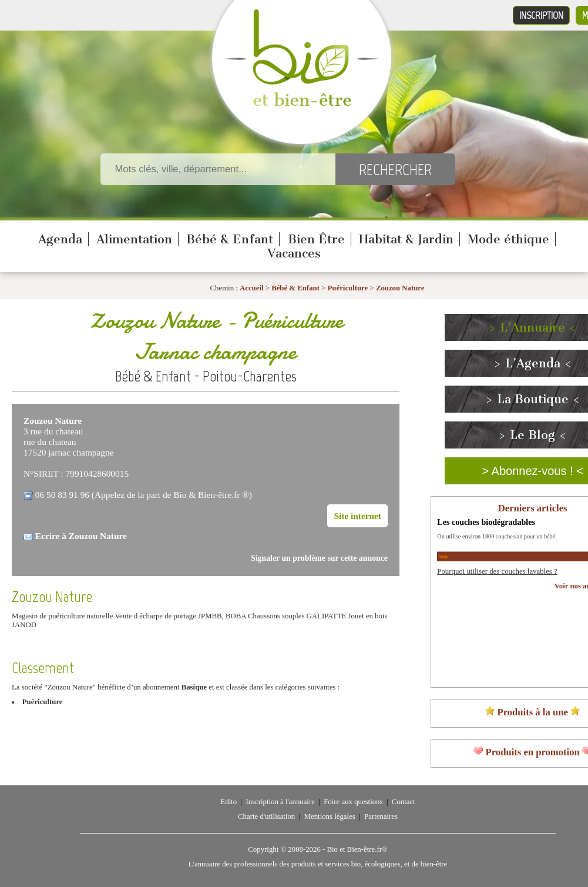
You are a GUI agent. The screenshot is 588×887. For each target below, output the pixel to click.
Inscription (541, 15)
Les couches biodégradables (486, 522)
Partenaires (381, 816)
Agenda (60, 239)
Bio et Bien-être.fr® (357, 849)
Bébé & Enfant (230, 239)
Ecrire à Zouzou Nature (81, 536)
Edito (229, 802)
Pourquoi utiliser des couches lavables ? (497, 571)
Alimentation (134, 239)
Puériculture (349, 288)
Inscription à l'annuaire (280, 802)
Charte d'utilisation (266, 816)
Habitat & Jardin (406, 239)
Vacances (294, 253)
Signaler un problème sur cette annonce (319, 558)
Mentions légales (330, 816)
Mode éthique (508, 239)
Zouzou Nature (400, 288)
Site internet (357, 516)
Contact (404, 802)
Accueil (252, 288)
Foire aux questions (353, 802)
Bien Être (316, 239)
